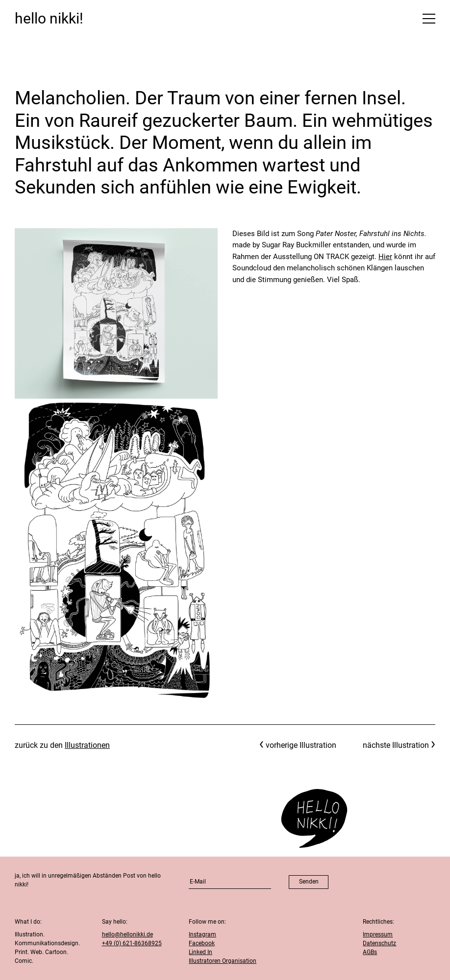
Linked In (200, 952)
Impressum (378, 934)
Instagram (202, 934)
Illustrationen (87, 745)
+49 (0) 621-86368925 (132, 943)
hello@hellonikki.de (127, 934)
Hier (385, 257)
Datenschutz (379, 943)
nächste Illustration (396, 745)
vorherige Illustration (301, 745)
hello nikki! (49, 18)
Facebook (202, 943)
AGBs (370, 952)
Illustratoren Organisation (223, 961)
